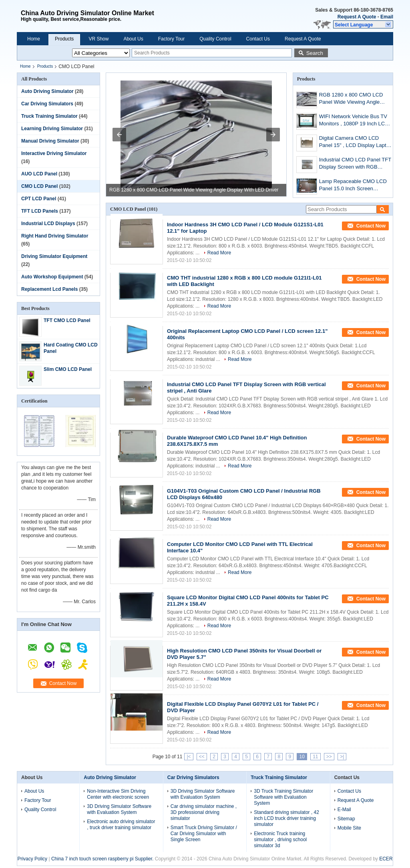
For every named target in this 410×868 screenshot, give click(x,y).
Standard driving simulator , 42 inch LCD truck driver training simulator (286, 818)
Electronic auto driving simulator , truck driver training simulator (121, 825)
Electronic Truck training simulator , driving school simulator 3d (280, 840)
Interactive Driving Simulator (54, 153)
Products (64, 39)
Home (34, 39)
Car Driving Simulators (47, 104)
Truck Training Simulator (49, 116)
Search (315, 53)
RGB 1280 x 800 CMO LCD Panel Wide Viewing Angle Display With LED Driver (194, 190)
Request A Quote (357, 17)
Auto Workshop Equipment (52, 277)
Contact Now (63, 683)
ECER (386, 859)
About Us (133, 39)
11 (315, 757)
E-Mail (344, 810)
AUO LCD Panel (39, 174)
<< (202, 757)
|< (189, 757)
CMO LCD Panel (39, 186)
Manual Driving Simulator (50, 141)
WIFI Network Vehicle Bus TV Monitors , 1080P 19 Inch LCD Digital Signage (354, 121)
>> (329, 757)
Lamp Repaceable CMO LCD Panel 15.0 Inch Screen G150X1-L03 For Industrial (353, 186)
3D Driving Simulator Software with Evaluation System (119, 809)
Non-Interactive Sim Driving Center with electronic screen (118, 794)
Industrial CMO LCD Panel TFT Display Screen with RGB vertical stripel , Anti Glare (355, 164)
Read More (219, 253)
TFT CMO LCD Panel (67, 320)
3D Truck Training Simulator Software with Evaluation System (283, 797)
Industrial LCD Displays (48, 224)
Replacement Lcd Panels (49, 289)
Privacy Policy (32, 859)
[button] (363, 24)
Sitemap (346, 819)
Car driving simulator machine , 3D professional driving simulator (204, 812)
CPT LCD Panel (39, 199)
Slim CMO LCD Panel (68, 369)
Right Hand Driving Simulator (55, 236)
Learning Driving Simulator (52, 129)
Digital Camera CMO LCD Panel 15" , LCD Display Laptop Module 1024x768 (356, 142)
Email (387, 17)
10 (302, 757)
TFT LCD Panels (40, 211)
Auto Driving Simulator (47, 91)
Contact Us (258, 39)
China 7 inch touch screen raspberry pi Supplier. (103, 859)
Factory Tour (171, 39)
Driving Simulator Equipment (54, 256)
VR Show (98, 39)
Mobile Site (349, 828)
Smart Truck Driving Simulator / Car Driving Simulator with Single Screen (204, 834)
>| (342, 757)
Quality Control (215, 39)
